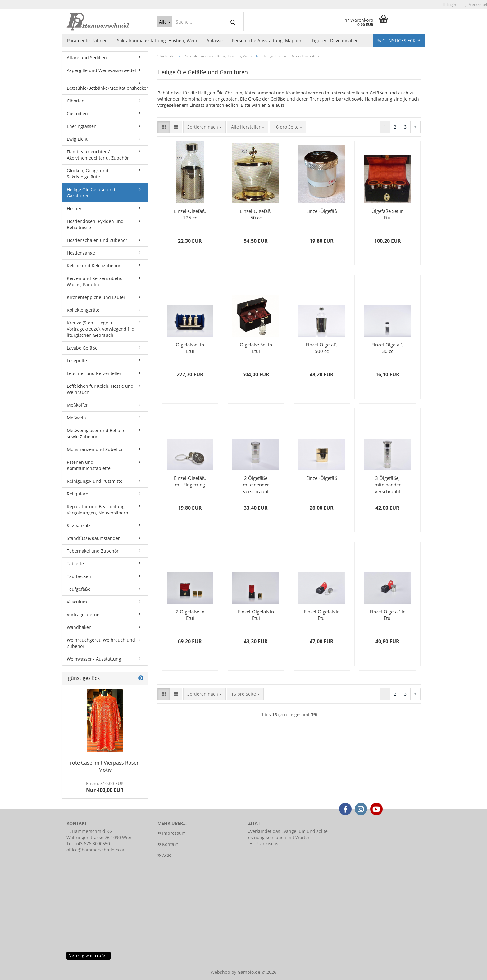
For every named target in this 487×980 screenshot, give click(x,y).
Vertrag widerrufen (89, 956)
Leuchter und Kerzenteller (94, 373)
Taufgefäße (79, 589)
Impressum (174, 833)
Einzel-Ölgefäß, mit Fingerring (190, 481)
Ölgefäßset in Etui (190, 348)
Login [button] (450, 5)
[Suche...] (165, 22)
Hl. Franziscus (264, 844)
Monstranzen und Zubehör (95, 449)
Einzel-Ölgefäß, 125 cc (190, 214)
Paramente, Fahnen (87, 41)
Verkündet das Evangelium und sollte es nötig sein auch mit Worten (288, 834)
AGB (166, 855)
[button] (164, 127)
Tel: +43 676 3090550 (88, 844)
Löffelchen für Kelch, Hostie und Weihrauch (100, 389)
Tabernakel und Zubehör (93, 551)
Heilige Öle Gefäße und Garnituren (91, 193)
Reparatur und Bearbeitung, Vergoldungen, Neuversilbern (98, 510)
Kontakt (170, 844)
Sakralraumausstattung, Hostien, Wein (157, 41)
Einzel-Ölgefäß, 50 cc (256, 214)
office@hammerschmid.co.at (96, 850)
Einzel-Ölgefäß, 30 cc (387, 348)
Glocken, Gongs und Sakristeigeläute (88, 174)
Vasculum (77, 602)
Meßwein (76, 418)
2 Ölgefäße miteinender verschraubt (256, 484)
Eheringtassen (82, 126)
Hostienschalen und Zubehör (97, 240)
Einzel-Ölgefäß (322, 211)
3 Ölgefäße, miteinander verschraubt (388, 484)
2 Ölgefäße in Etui (190, 615)
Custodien (77, 113)
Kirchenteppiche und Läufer (96, 297)
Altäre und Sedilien (87, 58)
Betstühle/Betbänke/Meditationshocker (107, 88)
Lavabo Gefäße (82, 348)
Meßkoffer (77, 405)
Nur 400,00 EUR (105, 787)
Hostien (75, 208)
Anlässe (215, 41)
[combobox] (205, 127)
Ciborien (76, 101)
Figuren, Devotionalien (335, 41)
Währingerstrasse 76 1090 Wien (100, 837)
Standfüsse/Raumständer (93, 538)
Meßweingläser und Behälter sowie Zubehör (97, 434)
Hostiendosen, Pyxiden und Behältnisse (95, 224)
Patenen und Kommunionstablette (89, 465)
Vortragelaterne (83, 614)
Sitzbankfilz (79, 525)
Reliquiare (77, 494)
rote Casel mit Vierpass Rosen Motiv (105, 766)
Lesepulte (77, 361)
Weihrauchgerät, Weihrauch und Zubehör (101, 643)
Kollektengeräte (83, 310)
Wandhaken (79, 627)
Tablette (75, 564)
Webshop (220, 972)
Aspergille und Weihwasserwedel (101, 70)
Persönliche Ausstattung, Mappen (267, 41)
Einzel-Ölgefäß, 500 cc (322, 348)
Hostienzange (81, 253)
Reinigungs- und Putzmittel (95, 481)
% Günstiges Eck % (399, 41)
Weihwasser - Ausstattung (94, 659)
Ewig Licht (77, 139)
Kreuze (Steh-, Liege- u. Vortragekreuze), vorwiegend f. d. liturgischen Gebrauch (101, 329)
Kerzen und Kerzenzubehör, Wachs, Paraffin (96, 281)
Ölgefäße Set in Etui (388, 214)
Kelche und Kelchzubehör (94, 266)
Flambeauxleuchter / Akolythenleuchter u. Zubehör (98, 155)
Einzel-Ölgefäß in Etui (256, 615)
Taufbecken (79, 576)
